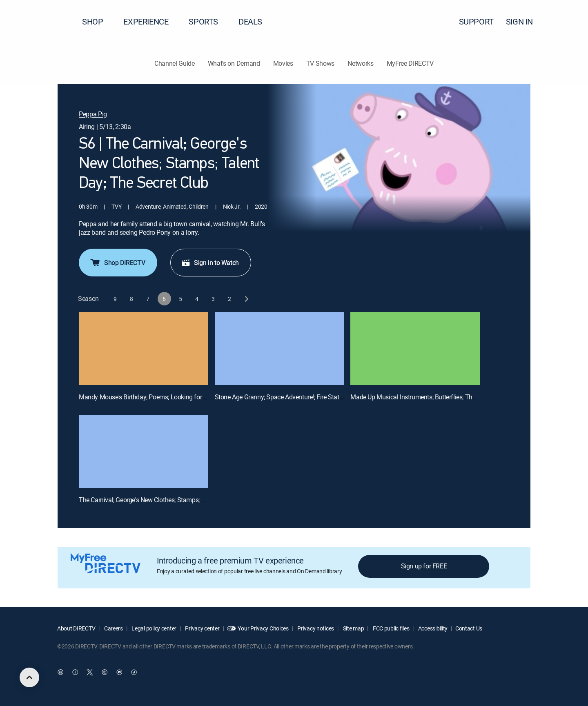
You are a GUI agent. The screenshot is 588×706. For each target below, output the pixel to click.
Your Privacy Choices (263, 628)
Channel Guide (175, 63)
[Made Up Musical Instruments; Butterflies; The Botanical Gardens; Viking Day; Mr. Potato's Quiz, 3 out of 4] (415, 348)
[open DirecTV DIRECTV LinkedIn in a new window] (60, 672)
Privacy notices (315, 628)
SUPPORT (476, 21)
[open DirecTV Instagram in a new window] (105, 672)
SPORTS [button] (208, 21)
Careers (113, 628)
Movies (283, 63)
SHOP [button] (97, 21)
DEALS (250, 21)
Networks (360, 63)
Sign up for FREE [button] (424, 566)
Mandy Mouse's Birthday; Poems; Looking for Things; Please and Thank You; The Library (199, 397)
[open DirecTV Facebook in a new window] (75, 672)
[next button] (246, 299)
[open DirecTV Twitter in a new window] (90, 672)
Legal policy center (154, 628)
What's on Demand (234, 63)
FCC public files (390, 628)
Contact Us (469, 628)
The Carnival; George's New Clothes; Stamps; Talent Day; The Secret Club (177, 500)
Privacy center (202, 628)
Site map (353, 628)
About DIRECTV (76, 628)
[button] (567, 22)
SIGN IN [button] (524, 21)
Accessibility (432, 628)
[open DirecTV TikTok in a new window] (134, 672)
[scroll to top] (29, 677)
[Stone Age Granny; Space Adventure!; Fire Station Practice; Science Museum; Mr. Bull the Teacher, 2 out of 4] (280, 348)
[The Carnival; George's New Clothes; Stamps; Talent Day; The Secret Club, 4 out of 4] (144, 452)
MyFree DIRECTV (410, 63)
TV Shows (320, 63)
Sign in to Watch (210, 263)
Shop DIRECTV (117, 263)
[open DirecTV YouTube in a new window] (119, 672)
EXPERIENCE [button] (151, 21)
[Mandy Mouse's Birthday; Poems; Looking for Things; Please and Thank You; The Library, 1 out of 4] (144, 348)
